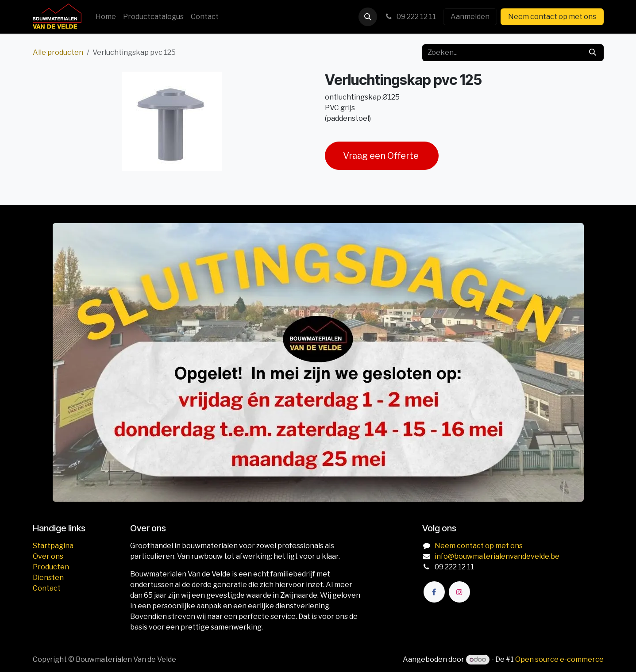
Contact (47, 588)
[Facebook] (434, 592)
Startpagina (53, 546)
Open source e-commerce (559, 659)
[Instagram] (459, 592)
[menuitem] (106, 17)
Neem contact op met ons (552, 17)
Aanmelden (470, 17)
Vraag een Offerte (382, 156)
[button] (368, 17)
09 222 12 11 (410, 17)
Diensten (48, 578)
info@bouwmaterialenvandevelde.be (497, 556)
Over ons (48, 556)
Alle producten (58, 52)
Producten (51, 567)
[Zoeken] (593, 53)
